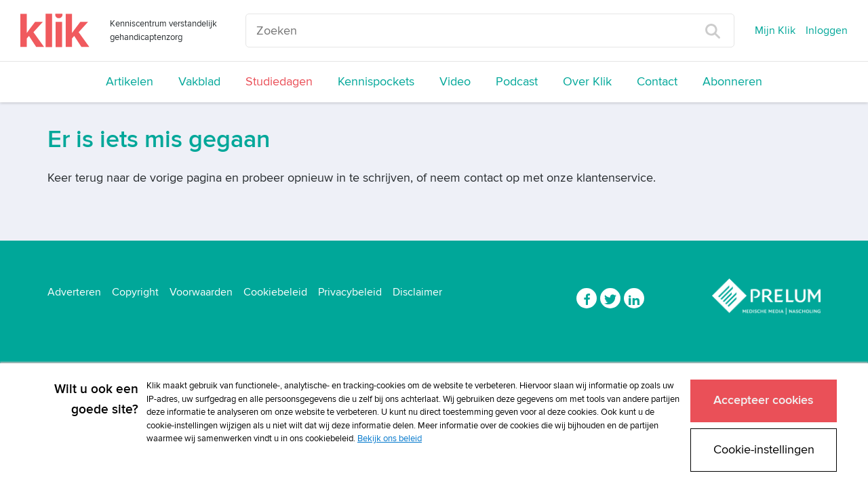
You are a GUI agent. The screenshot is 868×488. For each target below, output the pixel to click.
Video (455, 82)
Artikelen (130, 82)
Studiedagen (279, 82)
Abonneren (732, 82)
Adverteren (74, 292)
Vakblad (199, 82)
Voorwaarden (201, 292)
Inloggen (827, 30)
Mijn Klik (775, 30)
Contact (657, 82)
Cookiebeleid (275, 292)
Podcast (517, 82)
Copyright (135, 292)
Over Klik (587, 82)
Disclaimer (417, 292)
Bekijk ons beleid (390, 439)
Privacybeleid (350, 292)
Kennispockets (376, 82)
